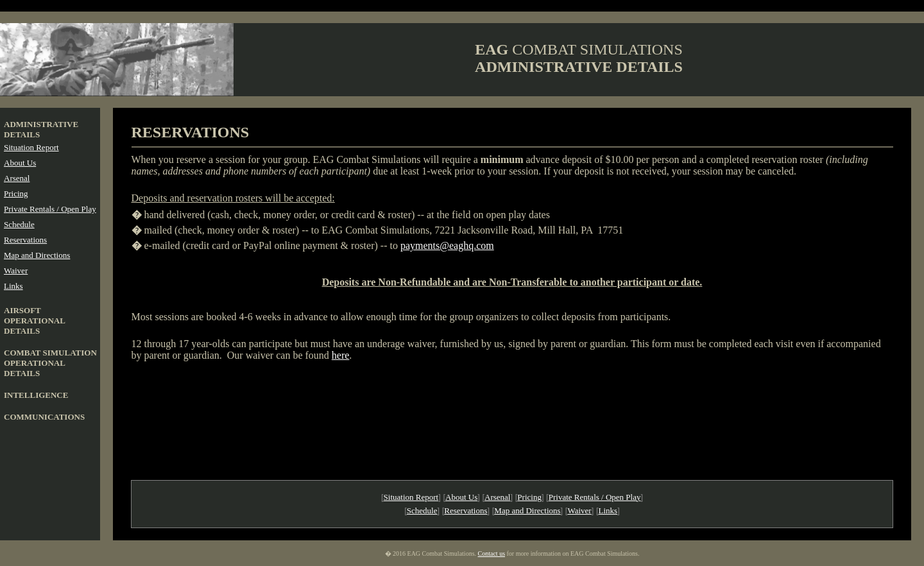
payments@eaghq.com (447, 245)
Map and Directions (37, 255)
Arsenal (17, 178)
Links (13, 286)
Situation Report (31, 147)
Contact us (492, 553)
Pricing (16, 193)
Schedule (19, 224)
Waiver (16, 270)
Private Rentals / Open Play (50, 209)
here (341, 355)
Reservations (25, 240)
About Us (20, 163)
